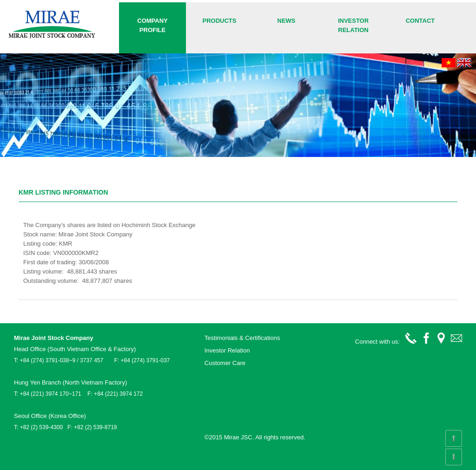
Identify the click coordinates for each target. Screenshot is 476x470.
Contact (420, 21)
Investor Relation (353, 25)
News (287, 21)
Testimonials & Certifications (242, 338)
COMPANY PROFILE (152, 25)
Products (220, 21)
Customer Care (225, 363)
